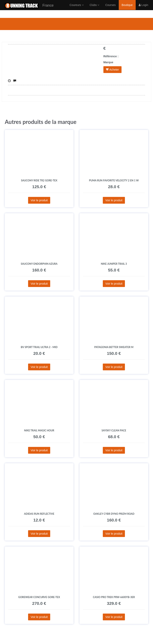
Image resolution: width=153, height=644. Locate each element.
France (29, 10)
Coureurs (76, 9)
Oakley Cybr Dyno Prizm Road (114, 514)
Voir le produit (39, 200)
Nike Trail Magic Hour (39, 430)
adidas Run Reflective (39, 514)
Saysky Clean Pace (114, 430)
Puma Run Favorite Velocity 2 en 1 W (114, 180)
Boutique (127, 9)
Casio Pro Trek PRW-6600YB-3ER (114, 597)
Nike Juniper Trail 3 (114, 264)
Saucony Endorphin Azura (39, 264)
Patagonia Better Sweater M (114, 347)
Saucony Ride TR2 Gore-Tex (39, 180)
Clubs (95, 9)
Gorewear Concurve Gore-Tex (39, 597)
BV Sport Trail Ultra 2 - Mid (39, 347)
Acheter (112, 70)
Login (143, 9)
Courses (110, 9)
